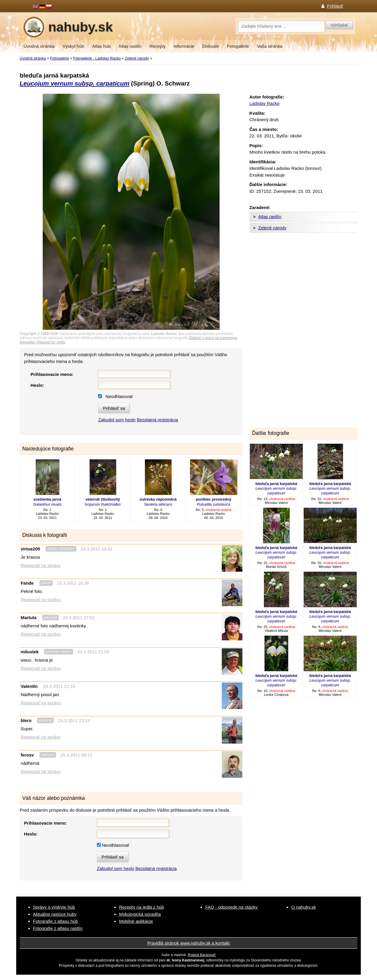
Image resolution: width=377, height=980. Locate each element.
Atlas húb (101, 46)
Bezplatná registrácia (157, 420)
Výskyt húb (73, 46)
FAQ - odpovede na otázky (232, 907)
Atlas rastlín (130, 46)
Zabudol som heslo (117, 420)
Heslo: (37, 385)
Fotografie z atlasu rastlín (58, 928)
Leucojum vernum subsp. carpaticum (75, 83)
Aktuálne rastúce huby (55, 914)
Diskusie (211, 46)
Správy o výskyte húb (54, 907)
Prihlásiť (335, 6)
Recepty (158, 46)
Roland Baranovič (202, 955)
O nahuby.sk (304, 907)
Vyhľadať (339, 25)
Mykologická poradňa (140, 914)
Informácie (184, 46)
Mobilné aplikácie (136, 921)
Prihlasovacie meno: (52, 374)
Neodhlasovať (119, 396)
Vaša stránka (269, 46)
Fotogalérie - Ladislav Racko (97, 58)
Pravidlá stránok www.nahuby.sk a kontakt (188, 943)
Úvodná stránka (39, 46)
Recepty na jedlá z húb (142, 907)
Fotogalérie (238, 46)
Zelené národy (137, 58)
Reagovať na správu (41, 565)
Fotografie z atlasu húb (56, 921)
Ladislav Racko (264, 103)
